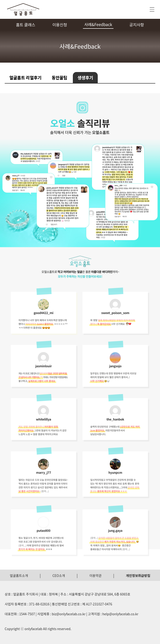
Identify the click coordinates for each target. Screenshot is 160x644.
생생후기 (85, 77)
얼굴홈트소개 (19, 576)
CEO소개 (59, 576)
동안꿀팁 (59, 77)
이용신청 (60, 25)
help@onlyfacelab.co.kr (120, 614)
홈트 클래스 (26, 25)
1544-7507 (27, 614)
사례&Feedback (98, 24)
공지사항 (137, 25)
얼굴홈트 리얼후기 (25, 77)
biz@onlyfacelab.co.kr (68, 614)
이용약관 (95, 576)
